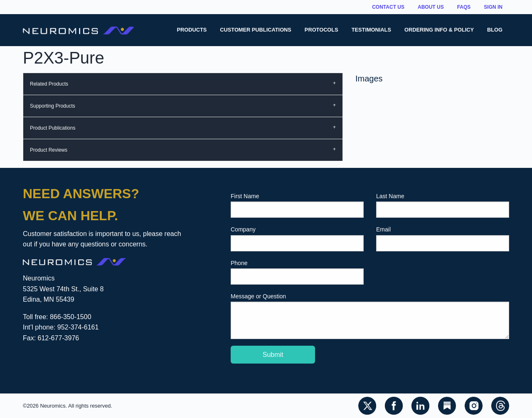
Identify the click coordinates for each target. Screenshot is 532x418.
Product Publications (53, 128)
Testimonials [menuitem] (371, 30)
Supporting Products (53, 106)
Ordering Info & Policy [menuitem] (439, 30)
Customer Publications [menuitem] (256, 30)
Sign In (493, 7)
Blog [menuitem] (495, 30)
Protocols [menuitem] (321, 30)
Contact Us (388, 7)
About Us (431, 7)
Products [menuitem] (192, 30)
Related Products (49, 84)
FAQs (464, 7)
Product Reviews (49, 150)
